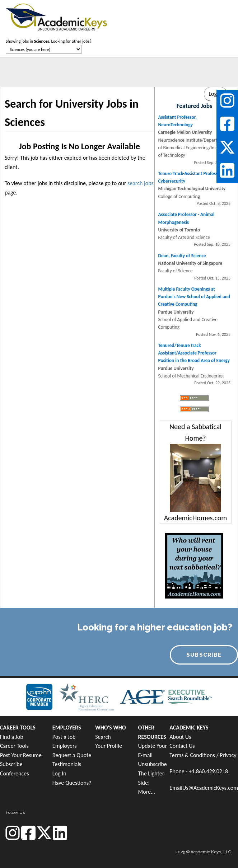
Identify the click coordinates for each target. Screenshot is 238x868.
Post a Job (64, 737)
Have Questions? (72, 783)
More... (147, 792)
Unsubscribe (153, 764)
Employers (65, 746)
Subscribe (11, 764)
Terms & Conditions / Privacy (203, 755)
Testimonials (67, 764)
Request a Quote (72, 755)
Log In (59, 773)
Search (103, 737)
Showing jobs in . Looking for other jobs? (49, 41)
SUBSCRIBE (204, 655)
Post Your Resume (21, 755)
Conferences (14, 773)
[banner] (57, 16)
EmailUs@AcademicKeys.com (204, 788)
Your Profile (109, 746)
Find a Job (12, 737)
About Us (180, 737)
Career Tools (14, 746)
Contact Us (182, 746)
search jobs (141, 183)
